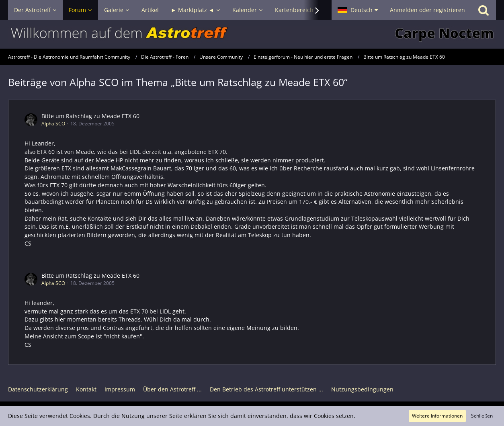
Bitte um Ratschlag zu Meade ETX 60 (90, 116)
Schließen (482, 416)
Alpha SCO (53, 124)
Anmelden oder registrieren (427, 10)
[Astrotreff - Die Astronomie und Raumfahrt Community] (252, 34)
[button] (358, 10)
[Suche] (484, 10)
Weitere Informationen (437, 416)
